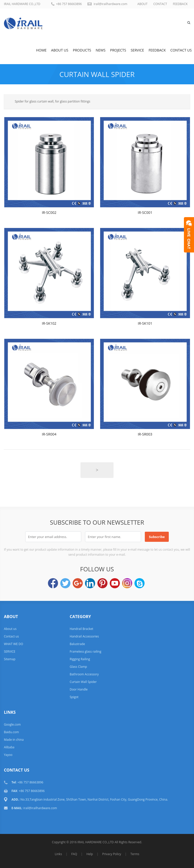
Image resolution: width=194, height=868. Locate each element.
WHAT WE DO (13, 644)
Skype (140, 583)
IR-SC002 (49, 212)
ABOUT (143, 4)
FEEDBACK (180, 4)
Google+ (78, 583)
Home (41, 50)
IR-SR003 (145, 434)
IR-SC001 (145, 212)
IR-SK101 (145, 323)
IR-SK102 (49, 323)
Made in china (14, 740)
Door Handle (79, 689)
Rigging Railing (80, 659)
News (101, 50)
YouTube (115, 583)
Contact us (181, 50)
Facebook (53, 583)
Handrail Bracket (81, 629)
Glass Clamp (78, 667)
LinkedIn (90, 583)
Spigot (74, 697)
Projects (118, 50)
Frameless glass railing (85, 652)
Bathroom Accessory (84, 674)
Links (58, 854)
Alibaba (9, 747)
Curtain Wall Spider (97, 74)
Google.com (12, 724)
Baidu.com (11, 732)
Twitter (65, 583)
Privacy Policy (112, 854)
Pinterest (102, 583)
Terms (135, 854)
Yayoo (8, 755)
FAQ (74, 854)
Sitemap (10, 659)
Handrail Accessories (84, 636)
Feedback (157, 50)
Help (90, 854)
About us (60, 50)
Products (82, 50)
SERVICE (137, 50)
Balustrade (77, 644)
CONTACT (160, 4)
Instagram (127, 583)
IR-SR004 (49, 434)
